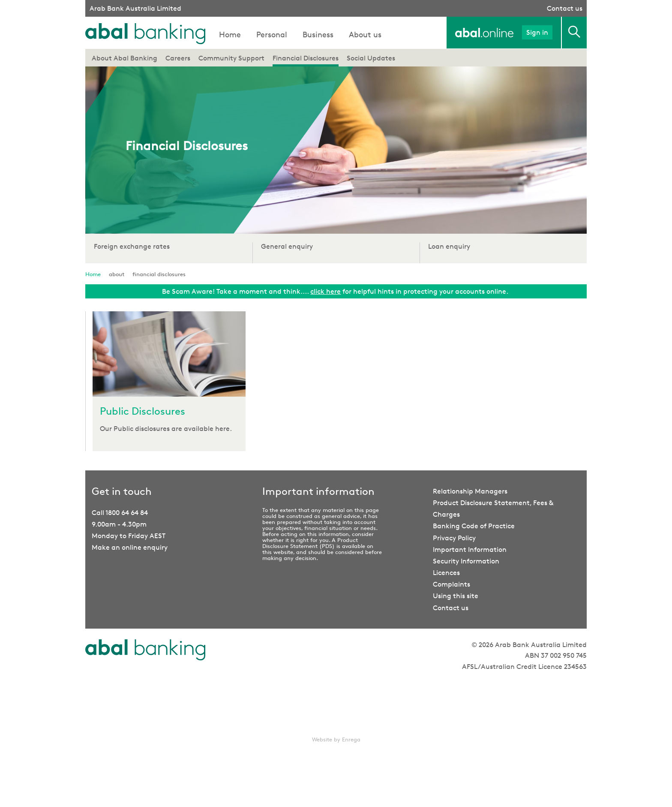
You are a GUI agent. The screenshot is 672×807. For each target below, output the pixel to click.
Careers (178, 58)
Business (318, 34)
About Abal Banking (124, 58)
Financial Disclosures (306, 58)
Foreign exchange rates (132, 246)
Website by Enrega (336, 739)
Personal (272, 34)
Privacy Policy (454, 538)
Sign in (537, 32)
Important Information (470, 550)
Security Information (466, 561)
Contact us (565, 8)
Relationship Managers (470, 491)
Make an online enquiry (130, 547)
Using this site (456, 596)
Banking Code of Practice (474, 526)
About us (365, 34)
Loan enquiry (449, 246)
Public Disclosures (142, 411)
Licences (446, 573)
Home (230, 34)
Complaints (451, 584)
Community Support (231, 58)
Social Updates (371, 58)
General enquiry (287, 246)
